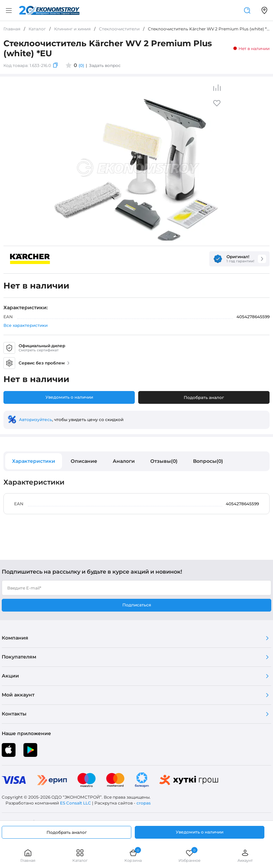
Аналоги (124, 461)
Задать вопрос (105, 65)
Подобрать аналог (204, 397)
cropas (144, 803)
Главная (28, 856)
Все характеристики (26, 325)
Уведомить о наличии (69, 397)
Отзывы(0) (164, 461)
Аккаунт (245, 856)
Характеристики (34, 461)
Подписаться (137, 605)
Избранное (190, 856)
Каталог (80, 856)
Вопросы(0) (208, 461)
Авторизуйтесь (36, 420)
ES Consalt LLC (75, 803)
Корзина (133, 856)
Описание (84, 461)
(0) (81, 65)
